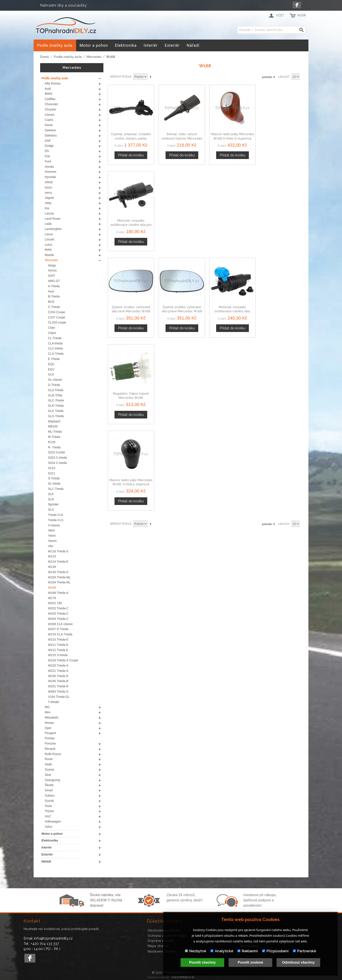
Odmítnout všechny (298, 962)
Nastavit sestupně (151, 77)
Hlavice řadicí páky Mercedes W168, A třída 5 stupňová (130, 308)
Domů (45, 57)
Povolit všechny (202, 962)
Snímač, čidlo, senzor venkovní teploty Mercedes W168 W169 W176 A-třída (180, 137)
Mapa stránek (158, 946)
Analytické (222, 951)
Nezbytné (196, 951)
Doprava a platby (161, 941)
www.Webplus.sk (183, 977)
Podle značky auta (68, 57)
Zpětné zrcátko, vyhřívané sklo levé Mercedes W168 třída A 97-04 (130, 222)
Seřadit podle (121, 77)
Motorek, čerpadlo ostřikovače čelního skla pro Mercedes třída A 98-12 (279, 137)
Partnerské (304, 951)
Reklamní (248, 951)
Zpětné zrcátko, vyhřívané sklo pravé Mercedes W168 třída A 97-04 (180, 222)
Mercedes (94, 57)
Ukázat (284, 77)
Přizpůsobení (275, 951)
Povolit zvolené (250, 962)
